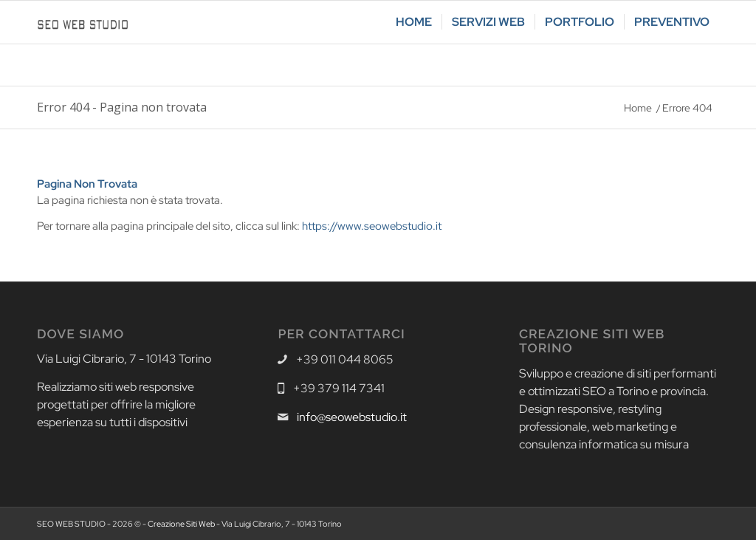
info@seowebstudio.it (352, 417)
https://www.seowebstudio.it (372, 226)
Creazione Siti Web (181, 524)
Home (638, 107)
